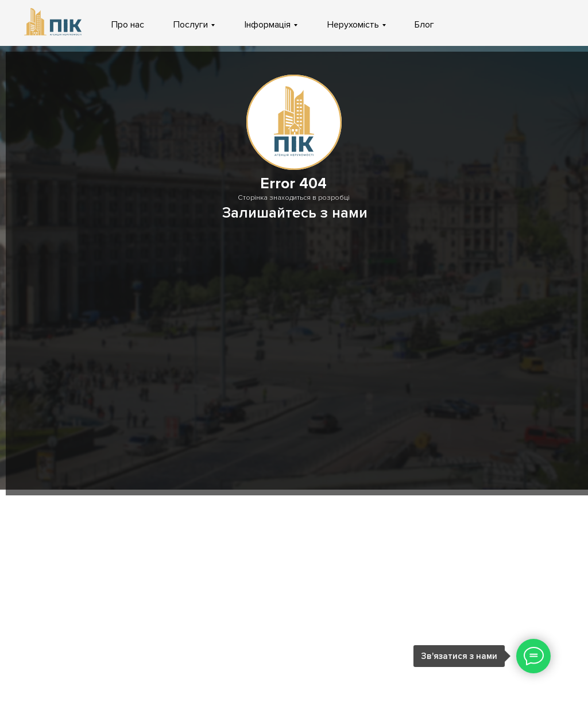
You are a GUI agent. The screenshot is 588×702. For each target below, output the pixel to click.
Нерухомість (353, 25)
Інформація (268, 25)
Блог (424, 25)
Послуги (191, 25)
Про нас (128, 25)
